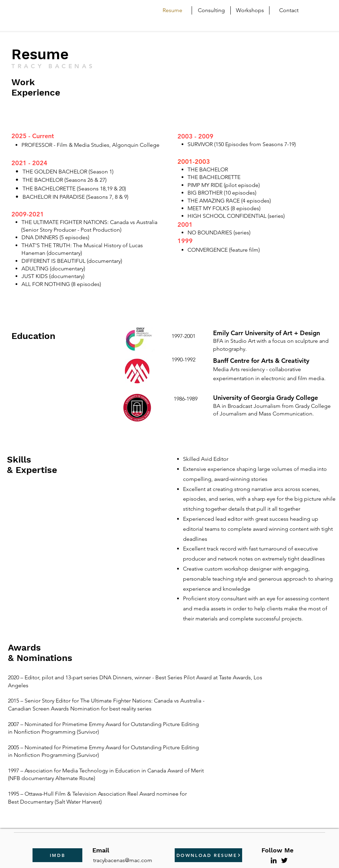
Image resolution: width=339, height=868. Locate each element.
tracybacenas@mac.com (123, 860)
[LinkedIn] (274, 860)
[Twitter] (284, 860)
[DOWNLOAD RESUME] (208, 855)
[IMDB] (57, 855)
